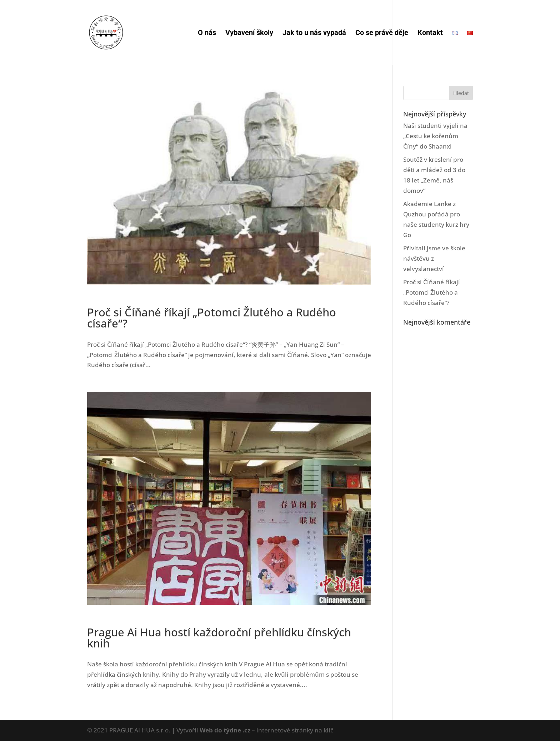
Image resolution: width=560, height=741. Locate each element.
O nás (207, 33)
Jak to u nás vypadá (314, 33)
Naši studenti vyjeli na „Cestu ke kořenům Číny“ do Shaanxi (435, 136)
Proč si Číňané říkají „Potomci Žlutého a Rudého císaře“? (212, 317)
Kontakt (430, 33)
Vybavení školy (249, 33)
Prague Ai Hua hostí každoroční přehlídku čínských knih (219, 637)
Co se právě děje (382, 33)
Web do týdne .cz (225, 730)
